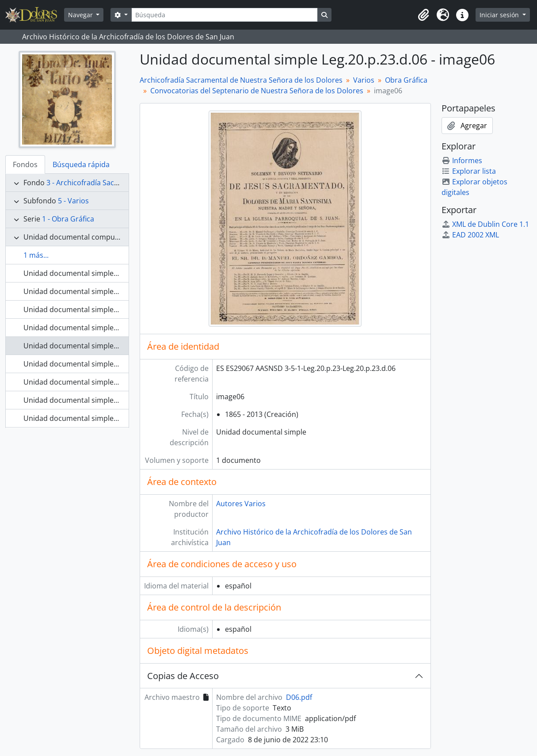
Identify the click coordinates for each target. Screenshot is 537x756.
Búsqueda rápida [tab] (81, 164)
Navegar (81, 15)
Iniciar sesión (500, 15)
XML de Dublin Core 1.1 (485, 224)
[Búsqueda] (225, 15)
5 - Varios (73, 201)
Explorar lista (469, 171)
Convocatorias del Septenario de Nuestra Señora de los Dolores (257, 91)
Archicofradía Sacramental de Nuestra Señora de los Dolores (241, 80)
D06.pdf (299, 697)
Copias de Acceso (183, 676)
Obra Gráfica (406, 80)
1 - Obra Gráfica (68, 219)
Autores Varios (241, 504)
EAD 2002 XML (470, 235)
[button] (423, 15)
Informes (462, 160)
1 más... (36, 255)
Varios (364, 80)
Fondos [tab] (25, 164)
